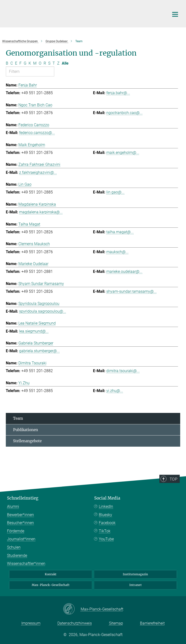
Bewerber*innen (20, 515)
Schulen (14, 547)
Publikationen (26, 430)
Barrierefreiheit (152, 623)
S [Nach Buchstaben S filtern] (49, 63)
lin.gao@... (115, 192)
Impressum (31, 623)
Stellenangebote (27, 441)
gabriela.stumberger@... (39, 351)
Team (18, 418)
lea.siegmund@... (34, 331)
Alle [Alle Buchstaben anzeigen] (65, 63)
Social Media (107, 498)
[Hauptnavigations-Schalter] (175, 14)
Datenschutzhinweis (75, 623)
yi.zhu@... (115, 391)
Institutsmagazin (135, 574)
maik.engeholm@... (123, 153)
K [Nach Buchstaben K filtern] (30, 63)
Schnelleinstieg (23, 498)
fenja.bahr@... (118, 93)
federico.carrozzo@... (37, 133)
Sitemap (116, 623)
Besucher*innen (20, 523)
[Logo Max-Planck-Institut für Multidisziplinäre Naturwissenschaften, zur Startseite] (85, 13)
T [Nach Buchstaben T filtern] (54, 63)
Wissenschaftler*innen (26, 564)
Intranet (136, 585)
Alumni (13, 506)
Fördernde (16, 531)
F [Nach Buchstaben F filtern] (20, 63)
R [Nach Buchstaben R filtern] (45, 63)
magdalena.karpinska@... (41, 212)
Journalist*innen (21, 539)
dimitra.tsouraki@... (123, 371)
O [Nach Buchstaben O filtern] (40, 63)
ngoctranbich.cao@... (124, 113)
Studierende (17, 556)
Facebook (107, 523)
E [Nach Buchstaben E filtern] (16, 63)
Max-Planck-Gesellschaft (51, 585)
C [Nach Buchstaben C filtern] (12, 63)
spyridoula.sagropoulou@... (43, 311)
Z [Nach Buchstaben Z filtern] (58, 63)
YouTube (106, 539)
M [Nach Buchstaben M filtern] (35, 63)
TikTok (105, 531)
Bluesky (105, 515)
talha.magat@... (120, 232)
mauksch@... (117, 252)
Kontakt (51, 574)
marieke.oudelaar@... (124, 272)
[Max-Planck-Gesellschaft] (72, 609)
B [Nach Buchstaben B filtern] (7, 63)
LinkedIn (106, 506)
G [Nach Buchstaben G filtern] (25, 63)
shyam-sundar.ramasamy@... (132, 291)
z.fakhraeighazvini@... (38, 172)
